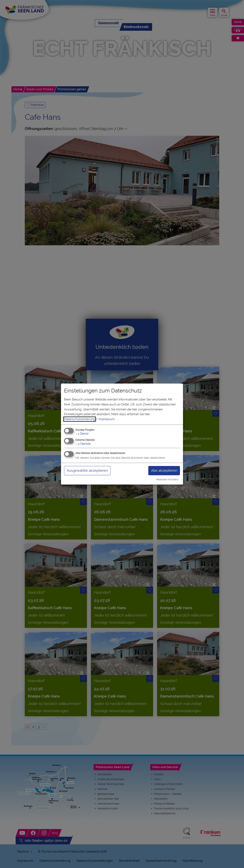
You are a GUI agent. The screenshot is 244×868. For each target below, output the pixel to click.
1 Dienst (82, 434)
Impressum (107, 419)
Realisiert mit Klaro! (167, 479)
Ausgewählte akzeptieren (87, 470)
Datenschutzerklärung (80, 419)
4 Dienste (83, 444)
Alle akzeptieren (164, 470)
